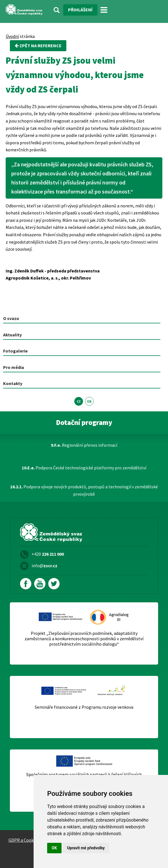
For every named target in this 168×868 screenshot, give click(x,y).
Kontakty (13, 383)
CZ (79, 401)
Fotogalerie (15, 351)
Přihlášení (80, 10)
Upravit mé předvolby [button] (86, 848)
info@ (44, 566)
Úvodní (12, 36)
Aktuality (12, 335)
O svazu (11, 318)
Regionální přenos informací (84, 445)
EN (89, 401)
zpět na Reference (38, 46)
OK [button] (54, 848)
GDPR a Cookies (24, 840)
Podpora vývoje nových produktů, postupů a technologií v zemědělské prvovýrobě (84, 490)
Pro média (14, 367)
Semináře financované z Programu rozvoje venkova (84, 707)
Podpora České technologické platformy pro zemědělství (84, 468)
